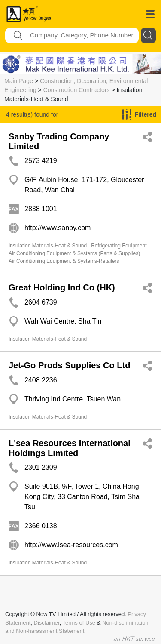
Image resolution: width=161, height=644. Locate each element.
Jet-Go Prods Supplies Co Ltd (69, 365)
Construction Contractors (77, 90)
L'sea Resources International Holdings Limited (70, 448)
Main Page (19, 81)
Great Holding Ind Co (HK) (62, 287)
